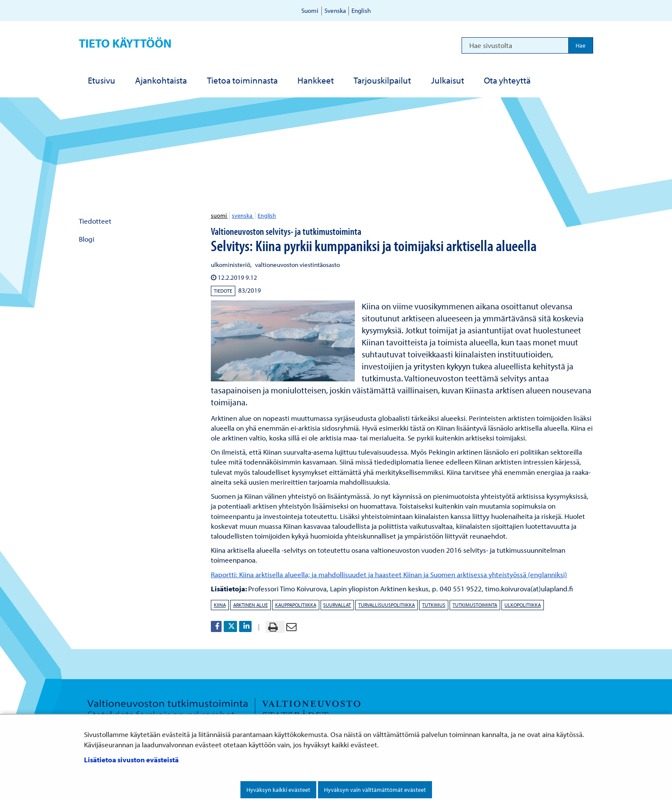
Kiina (220, 605)
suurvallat (337, 605)
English (361, 10)
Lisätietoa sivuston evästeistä (131, 760)
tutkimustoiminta (475, 605)
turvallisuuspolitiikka (387, 605)
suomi (219, 216)
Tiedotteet (95, 221)
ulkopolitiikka (523, 605)
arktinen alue (250, 605)
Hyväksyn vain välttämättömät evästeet (375, 790)
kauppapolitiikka (296, 605)
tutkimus (434, 605)
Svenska (335, 10)
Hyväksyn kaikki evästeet (278, 790)
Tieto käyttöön (125, 43)
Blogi (87, 239)
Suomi (310, 10)
